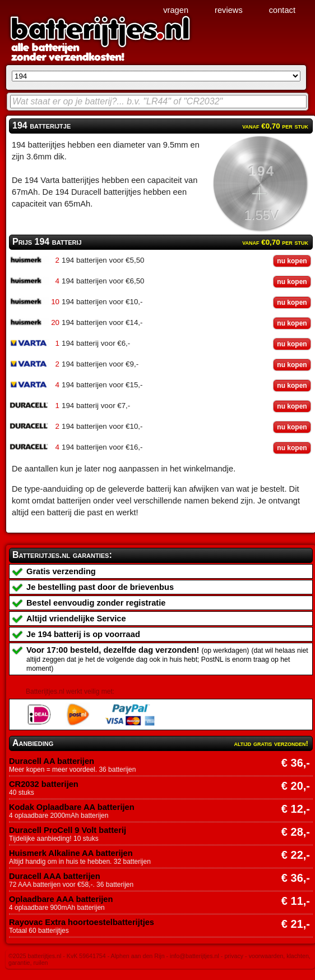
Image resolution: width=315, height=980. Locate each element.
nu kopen (292, 261)
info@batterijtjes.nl (194, 956)
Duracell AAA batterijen (55, 876)
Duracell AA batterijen (52, 761)
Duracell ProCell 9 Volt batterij (68, 830)
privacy (234, 956)
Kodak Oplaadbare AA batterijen (72, 807)
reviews (229, 10)
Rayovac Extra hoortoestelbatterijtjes (82, 922)
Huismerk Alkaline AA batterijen (71, 853)
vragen (176, 10)
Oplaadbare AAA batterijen (61, 899)
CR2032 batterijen (44, 784)
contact (282, 10)
